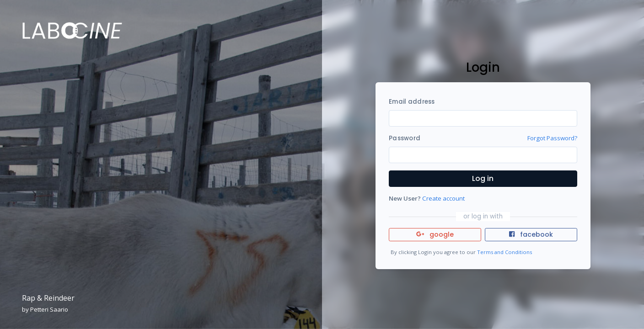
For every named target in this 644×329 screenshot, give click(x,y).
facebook (531, 234)
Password (405, 138)
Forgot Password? (552, 138)
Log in (483, 178)
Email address (412, 102)
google (435, 234)
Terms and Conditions (504, 252)
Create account (443, 198)
